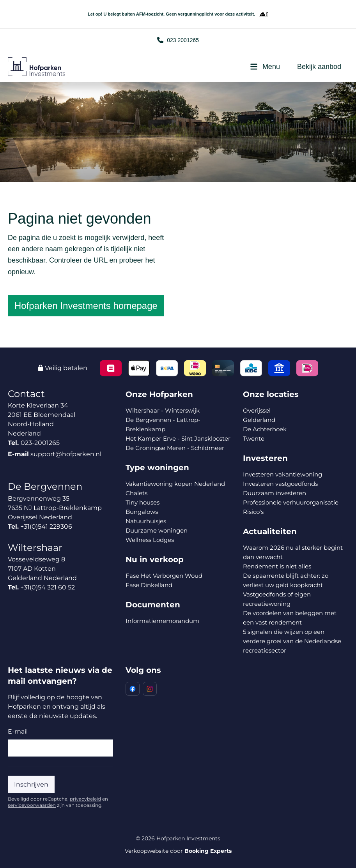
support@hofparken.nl (66, 454)
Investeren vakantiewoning (282, 474)
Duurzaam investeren (275, 493)
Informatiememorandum (162, 621)
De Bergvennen (45, 486)
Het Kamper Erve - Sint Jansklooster (178, 438)
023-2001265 (40, 443)
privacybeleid (85, 799)
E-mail (18, 731)
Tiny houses (143, 502)
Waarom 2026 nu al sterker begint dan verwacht (293, 552)
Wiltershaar (35, 548)
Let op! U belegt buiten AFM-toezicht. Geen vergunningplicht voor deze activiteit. (178, 14)
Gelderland (259, 420)
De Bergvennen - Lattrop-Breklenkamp (163, 424)
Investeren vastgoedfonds (280, 484)
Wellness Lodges (150, 540)
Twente (254, 438)
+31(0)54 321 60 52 (48, 587)
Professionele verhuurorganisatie (291, 502)
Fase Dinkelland (149, 585)
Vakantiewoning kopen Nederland (175, 484)
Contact (26, 394)
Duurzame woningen (157, 530)
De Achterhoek (265, 429)
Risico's (253, 512)
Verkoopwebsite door (178, 851)
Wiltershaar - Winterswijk (163, 410)
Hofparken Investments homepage (86, 306)
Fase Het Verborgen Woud (164, 576)
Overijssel (257, 410)
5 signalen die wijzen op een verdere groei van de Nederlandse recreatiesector (292, 641)
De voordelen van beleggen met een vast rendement (290, 618)
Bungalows (142, 512)
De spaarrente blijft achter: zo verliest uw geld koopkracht (286, 580)
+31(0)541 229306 (46, 527)
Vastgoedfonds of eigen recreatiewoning (277, 599)
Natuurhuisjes (146, 521)
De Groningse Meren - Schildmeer (175, 448)
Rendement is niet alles (277, 566)
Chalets (136, 493)
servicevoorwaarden (32, 805)
